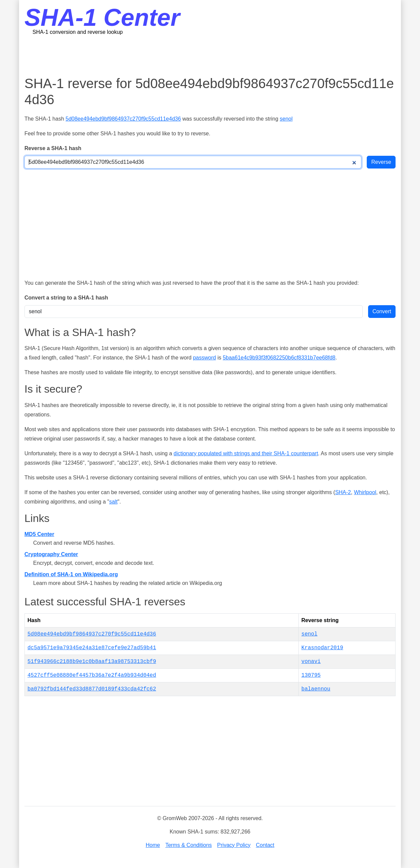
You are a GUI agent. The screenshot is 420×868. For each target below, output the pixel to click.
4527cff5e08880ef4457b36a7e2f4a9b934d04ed (92, 675)
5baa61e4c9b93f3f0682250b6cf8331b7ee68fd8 (279, 358)
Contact (265, 845)
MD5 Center (39, 534)
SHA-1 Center (102, 17)
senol (286, 119)
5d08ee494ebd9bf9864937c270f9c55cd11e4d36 (123, 119)
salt (113, 502)
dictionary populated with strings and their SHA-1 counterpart (246, 453)
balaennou (316, 689)
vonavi (311, 662)
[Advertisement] (210, 55)
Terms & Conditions (189, 845)
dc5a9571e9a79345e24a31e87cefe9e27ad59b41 (92, 648)
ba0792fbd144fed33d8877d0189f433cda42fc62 (92, 689)
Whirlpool (365, 492)
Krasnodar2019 (322, 648)
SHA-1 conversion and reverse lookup (78, 32)
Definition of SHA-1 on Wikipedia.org (71, 574)
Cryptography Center (51, 554)
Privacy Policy (234, 845)
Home (153, 845)
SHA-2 (343, 492)
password (204, 358)
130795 (311, 675)
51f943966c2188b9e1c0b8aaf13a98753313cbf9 (92, 662)
